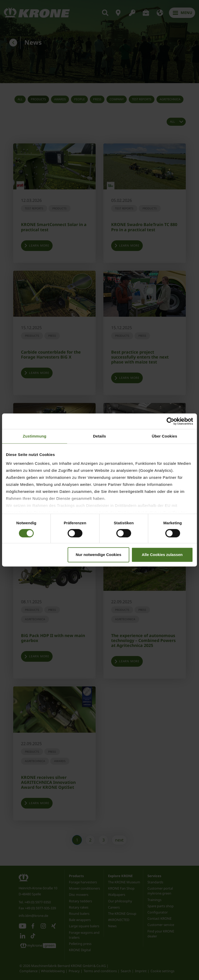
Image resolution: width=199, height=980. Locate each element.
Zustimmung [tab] (35, 436)
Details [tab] (99, 436)
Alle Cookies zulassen (162, 555)
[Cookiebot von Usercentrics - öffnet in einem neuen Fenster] (170, 421)
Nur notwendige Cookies (98, 555)
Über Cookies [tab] (165, 436)
